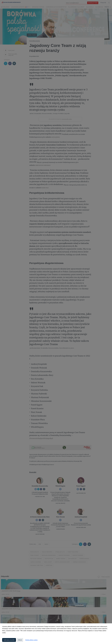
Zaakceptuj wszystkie (9, 640)
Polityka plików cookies (31, 640)
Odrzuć (20, 640)
